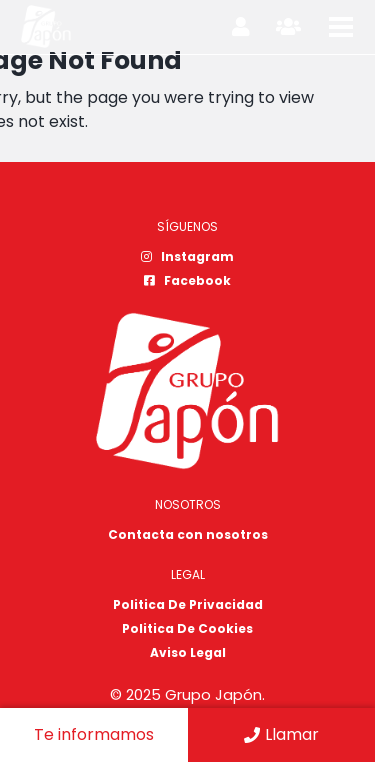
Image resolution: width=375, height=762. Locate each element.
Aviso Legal (188, 652)
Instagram (187, 256)
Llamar (281, 734)
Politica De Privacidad (188, 604)
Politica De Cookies (187, 628)
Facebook (187, 280)
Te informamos (94, 734)
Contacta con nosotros (188, 534)
